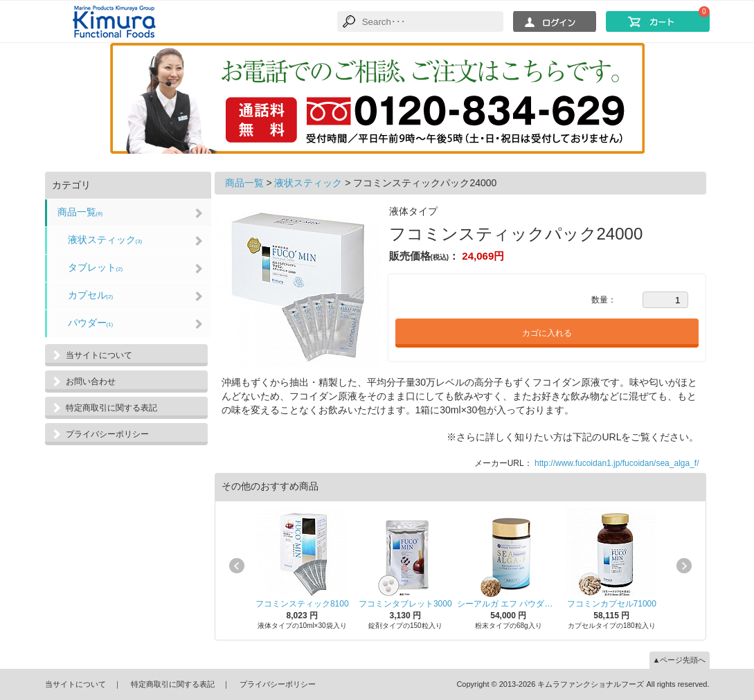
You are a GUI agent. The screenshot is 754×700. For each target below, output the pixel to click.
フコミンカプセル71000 (612, 604)
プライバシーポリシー (107, 434)
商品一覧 (80, 212)
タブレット (96, 267)
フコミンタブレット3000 (405, 604)
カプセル (91, 295)
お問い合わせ (91, 382)
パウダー (91, 323)
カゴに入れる (547, 333)
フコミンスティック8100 (302, 604)
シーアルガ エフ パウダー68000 (509, 604)
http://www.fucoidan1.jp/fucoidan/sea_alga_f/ (617, 463)
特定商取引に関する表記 (111, 408)
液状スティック (105, 240)
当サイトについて (99, 355)
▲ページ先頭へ (680, 660)
